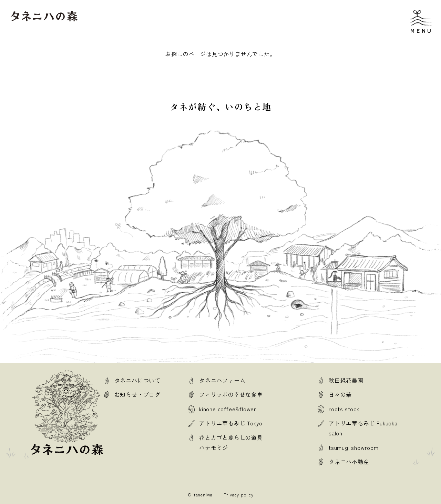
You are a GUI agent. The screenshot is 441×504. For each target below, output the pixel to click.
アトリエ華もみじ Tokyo (231, 423)
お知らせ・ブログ (137, 394)
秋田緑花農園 (346, 380)
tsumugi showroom (354, 447)
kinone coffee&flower (228, 409)
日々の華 (340, 394)
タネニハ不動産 (349, 462)
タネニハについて (137, 380)
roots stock (344, 409)
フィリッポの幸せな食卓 (231, 394)
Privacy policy (239, 495)
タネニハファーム (222, 380)
